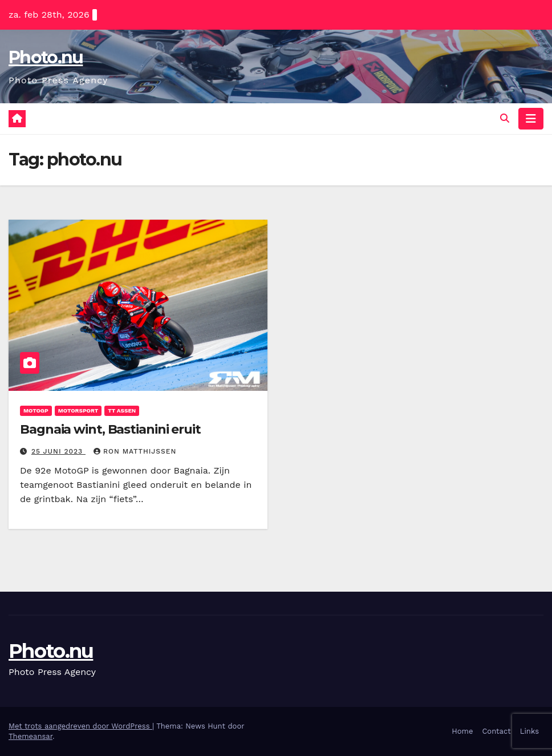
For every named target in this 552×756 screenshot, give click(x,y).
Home (462, 731)
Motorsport (78, 411)
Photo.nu (46, 57)
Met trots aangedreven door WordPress (80, 726)
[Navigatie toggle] (531, 119)
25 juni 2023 (58, 451)
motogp (36, 411)
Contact (496, 731)
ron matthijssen (135, 451)
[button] (505, 118)
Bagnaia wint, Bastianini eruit (110, 429)
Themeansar (31, 736)
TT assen (122, 411)
